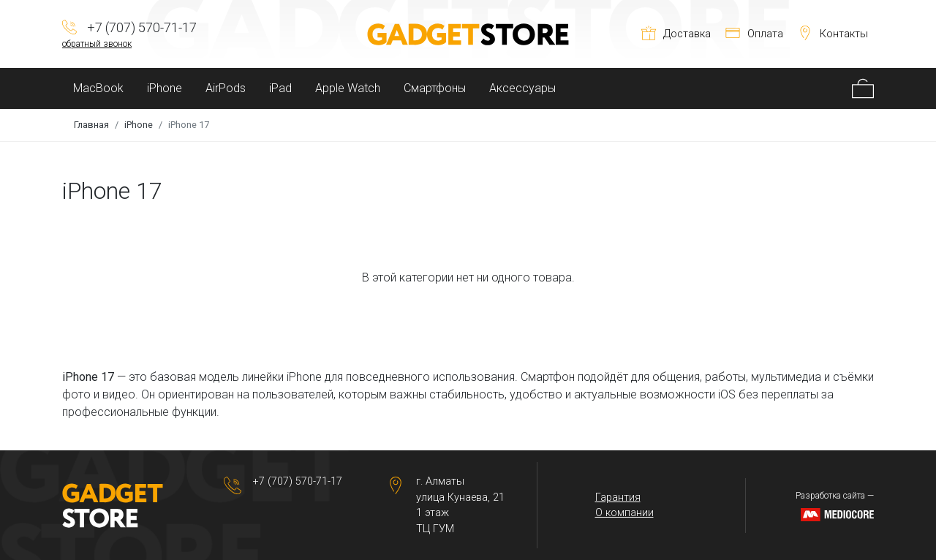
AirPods (226, 88)
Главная (91, 125)
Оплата (754, 34)
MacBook (98, 88)
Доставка (676, 34)
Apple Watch (348, 88)
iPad (280, 88)
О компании (624, 513)
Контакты (833, 34)
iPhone (165, 88)
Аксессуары (522, 88)
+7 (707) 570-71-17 (298, 481)
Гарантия (618, 497)
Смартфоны (435, 88)
